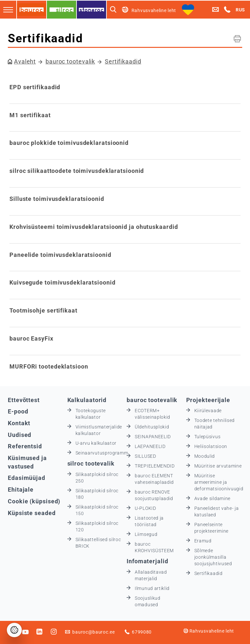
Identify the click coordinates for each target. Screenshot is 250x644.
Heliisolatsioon (211, 446)
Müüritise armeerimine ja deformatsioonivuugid (219, 482)
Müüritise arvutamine (218, 466)
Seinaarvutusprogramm (102, 453)
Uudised (20, 435)
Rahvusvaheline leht (209, 631)
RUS (240, 10)
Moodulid (205, 456)
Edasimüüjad (27, 478)
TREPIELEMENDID (155, 466)
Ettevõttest (24, 400)
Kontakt (19, 423)
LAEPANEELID (150, 446)
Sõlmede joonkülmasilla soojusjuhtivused (213, 557)
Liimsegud (146, 534)
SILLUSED (146, 456)
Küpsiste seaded (32, 513)
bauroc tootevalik (70, 61)
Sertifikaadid (123, 61)
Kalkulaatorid (87, 400)
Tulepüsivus (208, 437)
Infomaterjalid (147, 561)
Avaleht (25, 61)
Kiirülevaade (208, 411)
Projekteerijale (208, 400)
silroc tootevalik (91, 463)
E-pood (18, 411)
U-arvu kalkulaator (96, 443)
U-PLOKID (146, 508)
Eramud (203, 541)
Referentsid (25, 446)
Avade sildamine (213, 498)
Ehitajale (21, 490)
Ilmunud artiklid (152, 588)
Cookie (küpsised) (34, 501)
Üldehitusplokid (152, 427)
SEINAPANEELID (153, 437)
